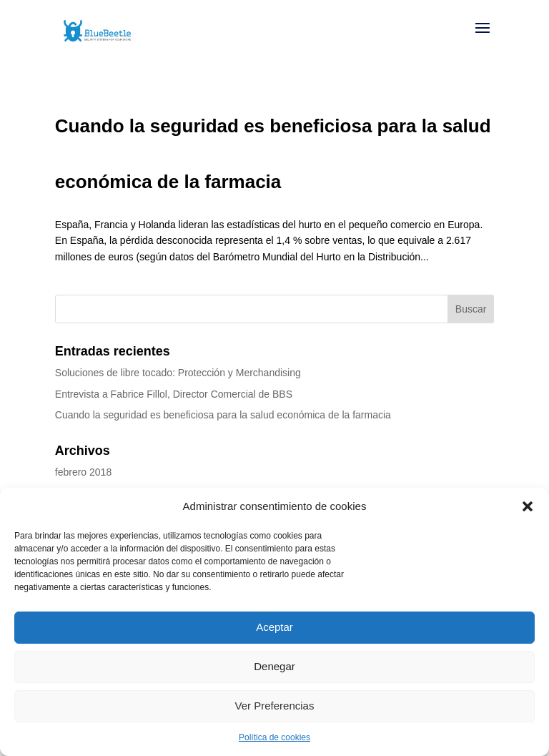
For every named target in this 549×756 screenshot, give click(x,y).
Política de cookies (274, 737)
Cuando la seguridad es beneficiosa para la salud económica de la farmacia (223, 415)
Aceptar (274, 627)
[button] (528, 506)
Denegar (274, 666)
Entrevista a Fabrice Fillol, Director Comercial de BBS (174, 394)
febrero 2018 (83, 472)
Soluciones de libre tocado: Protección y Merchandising (178, 373)
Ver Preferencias (275, 706)
